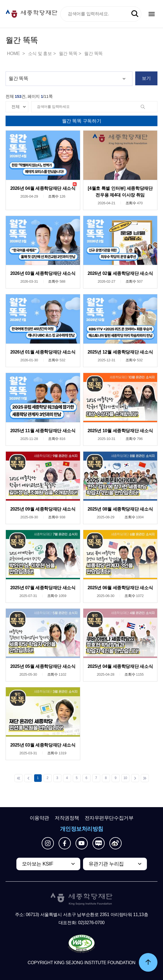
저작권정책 (67, 818)
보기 (146, 78)
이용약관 (39, 818)
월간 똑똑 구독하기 (81, 121)
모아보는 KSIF (38, 864)
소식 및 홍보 (40, 54)
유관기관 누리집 (106, 864)
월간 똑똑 (68, 54)
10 (125, 778)
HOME (14, 54)
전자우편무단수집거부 (109, 818)
